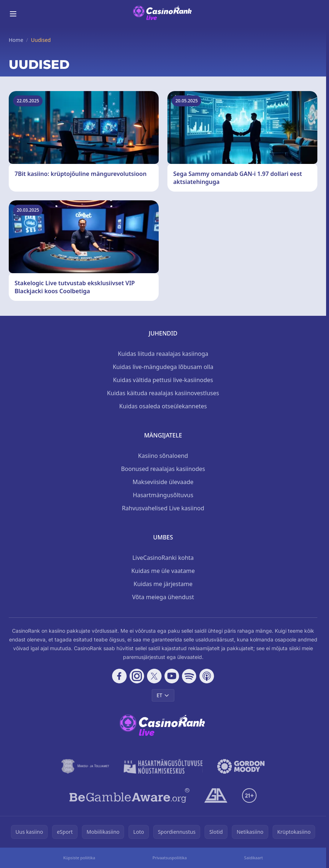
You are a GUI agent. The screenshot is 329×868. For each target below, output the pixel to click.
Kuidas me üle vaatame (163, 571)
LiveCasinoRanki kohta (163, 558)
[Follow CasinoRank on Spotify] (189, 676)
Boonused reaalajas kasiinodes (163, 469)
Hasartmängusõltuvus (163, 495)
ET (163, 695)
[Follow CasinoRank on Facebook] (119, 676)
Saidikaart (253, 858)
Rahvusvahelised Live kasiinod (163, 508)
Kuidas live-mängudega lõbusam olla (163, 367)
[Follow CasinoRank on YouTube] (172, 676)
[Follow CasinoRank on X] (154, 676)
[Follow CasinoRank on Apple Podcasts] (207, 676)
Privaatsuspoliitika (170, 858)
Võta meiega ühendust (163, 597)
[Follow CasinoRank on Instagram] (137, 676)
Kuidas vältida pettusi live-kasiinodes (163, 380)
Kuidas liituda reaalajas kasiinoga (163, 354)
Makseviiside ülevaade (163, 482)
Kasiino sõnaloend (163, 456)
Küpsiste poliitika (79, 858)
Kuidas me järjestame (163, 584)
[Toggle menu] (13, 14)
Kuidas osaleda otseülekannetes (163, 406)
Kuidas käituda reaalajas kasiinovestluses (163, 393)
